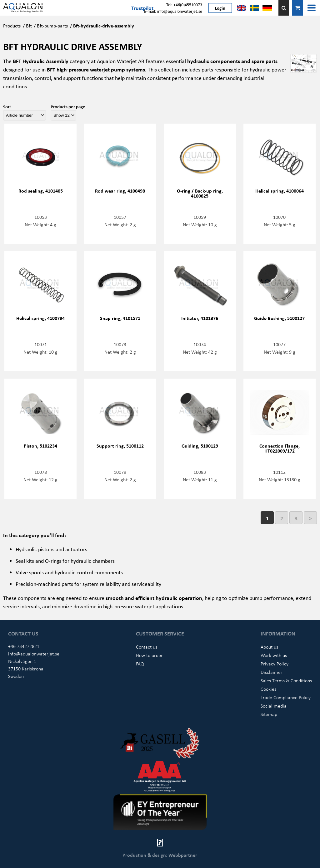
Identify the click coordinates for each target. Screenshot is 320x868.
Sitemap (269, 714)
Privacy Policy (275, 664)
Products (12, 26)
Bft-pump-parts (52, 26)
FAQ (140, 664)
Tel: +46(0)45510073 (184, 5)
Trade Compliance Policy (286, 697)
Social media (274, 706)
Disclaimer (272, 672)
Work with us (274, 655)
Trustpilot (142, 8)
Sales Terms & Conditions (286, 680)
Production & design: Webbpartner (160, 855)
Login (220, 8)
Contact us (147, 647)
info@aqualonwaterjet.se (34, 654)
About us (269, 647)
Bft (29, 26)
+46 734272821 (24, 646)
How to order (149, 655)
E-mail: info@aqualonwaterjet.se (173, 11)
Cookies (268, 689)
